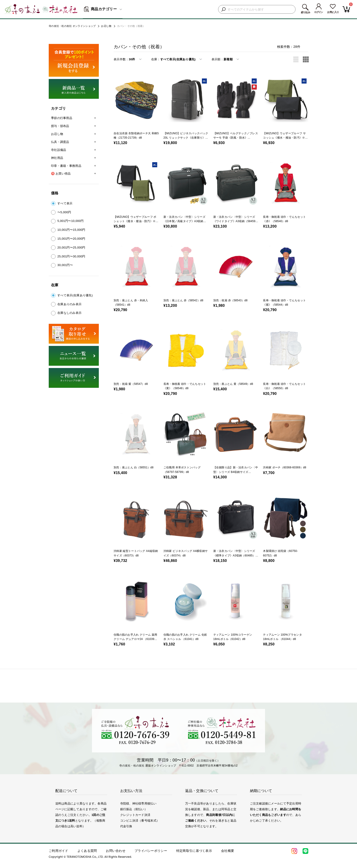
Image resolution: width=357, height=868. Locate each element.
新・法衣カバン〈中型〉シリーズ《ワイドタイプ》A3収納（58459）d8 (236, 221)
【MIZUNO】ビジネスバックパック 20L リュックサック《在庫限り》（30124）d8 (186, 138)
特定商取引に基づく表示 (194, 851)
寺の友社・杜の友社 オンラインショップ (72, 26)
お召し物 (106, 26)
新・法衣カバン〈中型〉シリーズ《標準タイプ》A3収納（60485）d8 (234, 555)
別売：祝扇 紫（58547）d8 (131, 384)
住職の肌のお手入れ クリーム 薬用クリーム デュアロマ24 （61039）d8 (135, 639)
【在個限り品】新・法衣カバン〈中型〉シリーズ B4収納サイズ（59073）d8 (236, 472)
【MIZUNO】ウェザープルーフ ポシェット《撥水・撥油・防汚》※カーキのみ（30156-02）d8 (135, 221)
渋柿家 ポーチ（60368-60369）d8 (285, 467)
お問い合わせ (116, 851)
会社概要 (228, 851)
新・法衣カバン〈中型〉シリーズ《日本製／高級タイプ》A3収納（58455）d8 (184, 221)
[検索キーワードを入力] (260, 9)
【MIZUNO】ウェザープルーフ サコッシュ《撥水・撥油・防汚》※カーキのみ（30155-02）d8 (284, 138)
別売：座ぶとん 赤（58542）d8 (183, 300)
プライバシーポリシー (151, 851)
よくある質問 (87, 851)
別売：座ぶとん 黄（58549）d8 (233, 384)
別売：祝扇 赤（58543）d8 (231, 300)
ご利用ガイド (59, 851)
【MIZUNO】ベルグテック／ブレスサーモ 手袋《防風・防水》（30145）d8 (236, 138)
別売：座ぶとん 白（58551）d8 (134, 467)
